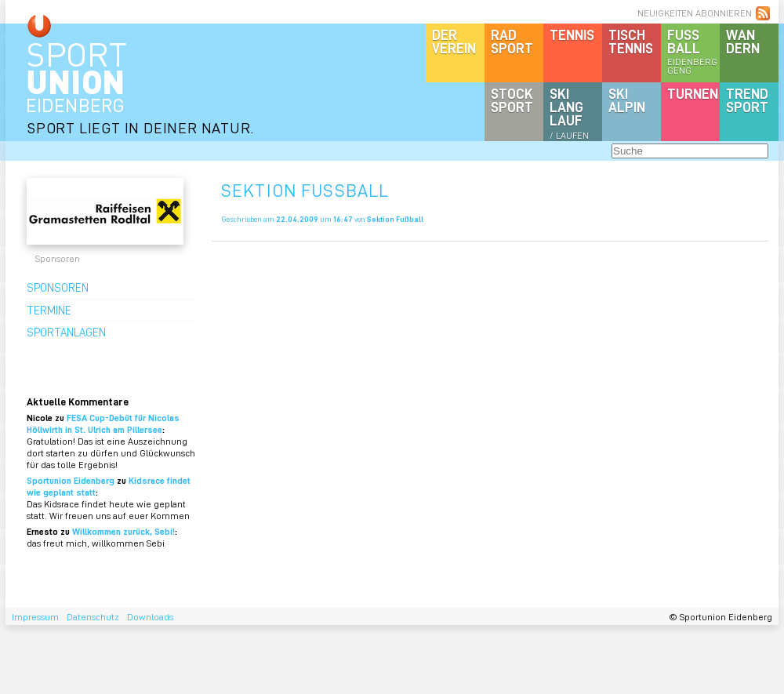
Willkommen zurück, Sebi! (123, 531)
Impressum (35, 617)
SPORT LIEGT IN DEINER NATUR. (140, 127)
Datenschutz (93, 617)
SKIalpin (627, 100)
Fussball (693, 51)
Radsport (512, 41)
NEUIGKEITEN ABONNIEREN (695, 13)
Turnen (693, 93)
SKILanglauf (569, 113)
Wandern (743, 41)
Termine (49, 310)
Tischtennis (631, 41)
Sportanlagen (66, 332)
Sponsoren (58, 287)
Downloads (150, 617)
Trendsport (747, 100)
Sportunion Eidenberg (71, 480)
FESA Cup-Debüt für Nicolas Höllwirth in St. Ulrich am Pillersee (103, 423)
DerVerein (454, 41)
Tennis (572, 35)
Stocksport (512, 100)
